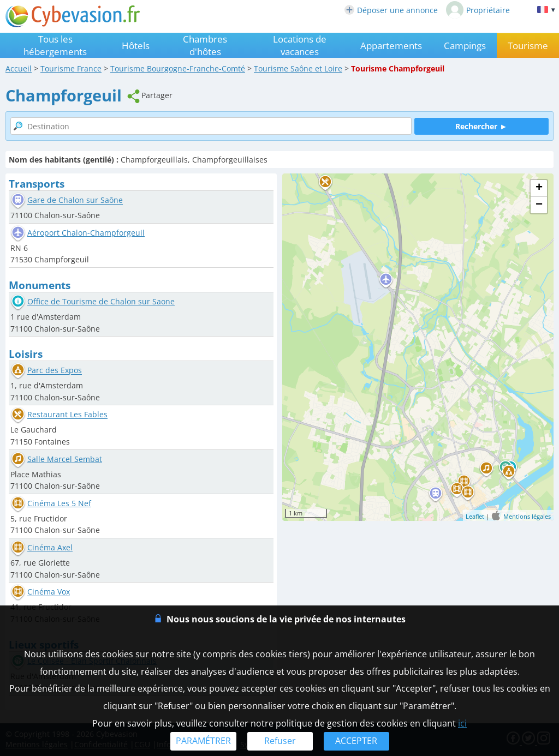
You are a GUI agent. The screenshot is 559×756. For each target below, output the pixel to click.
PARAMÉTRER (203, 741)
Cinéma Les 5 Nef (59, 503)
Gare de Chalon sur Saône (75, 200)
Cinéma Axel (50, 547)
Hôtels (136, 46)
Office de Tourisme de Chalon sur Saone (101, 301)
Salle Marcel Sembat (65, 459)
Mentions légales (527, 516)
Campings (465, 46)
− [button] (539, 205)
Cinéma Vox (49, 592)
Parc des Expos (55, 371)
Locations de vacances (300, 45)
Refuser (280, 741)
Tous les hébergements (55, 45)
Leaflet (475, 516)
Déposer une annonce (391, 10)
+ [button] (539, 188)
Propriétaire (478, 10)
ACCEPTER (356, 741)
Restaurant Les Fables (67, 415)
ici (462, 723)
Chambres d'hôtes (205, 45)
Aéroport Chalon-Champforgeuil (86, 233)
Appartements (391, 46)
